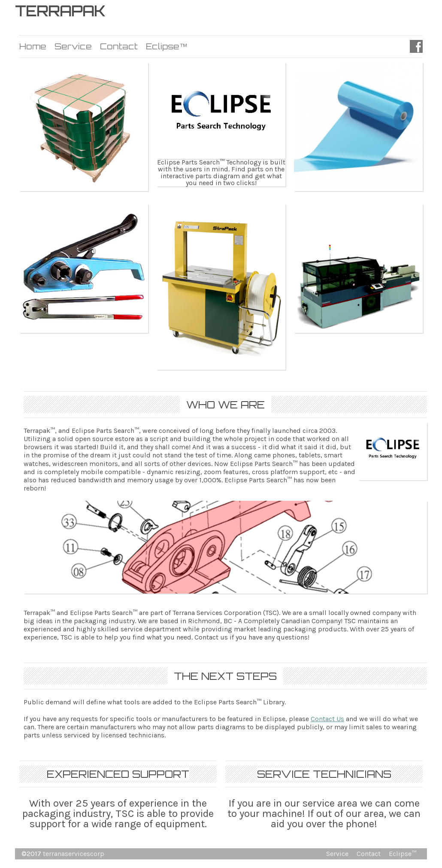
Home (33, 46)
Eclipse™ (167, 46)
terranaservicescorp (74, 854)
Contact (119, 46)
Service (73, 46)
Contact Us (327, 719)
